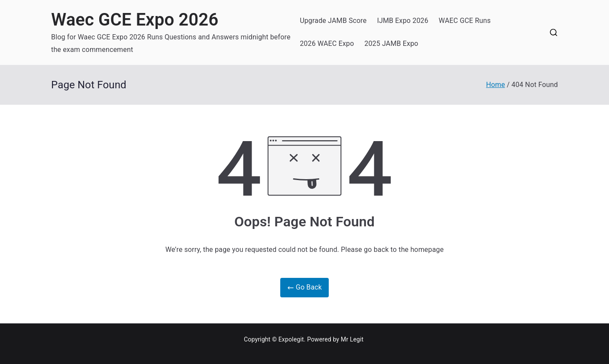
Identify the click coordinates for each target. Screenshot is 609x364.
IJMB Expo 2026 (402, 21)
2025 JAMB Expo (391, 43)
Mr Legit (352, 339)
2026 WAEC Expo (327, 43)
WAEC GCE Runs (465, 21)
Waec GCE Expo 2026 (135, 20)
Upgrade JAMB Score (333, 21)
